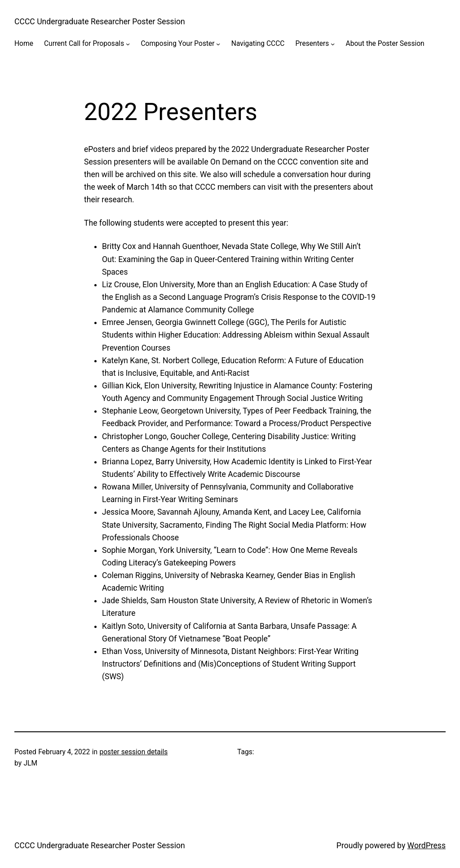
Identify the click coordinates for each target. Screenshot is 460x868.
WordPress (427, 846)
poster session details (133, 752)
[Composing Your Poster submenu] (218, 44)
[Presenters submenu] (333, 44)
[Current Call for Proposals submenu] (128, 44)
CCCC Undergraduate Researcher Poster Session (100, 22)
